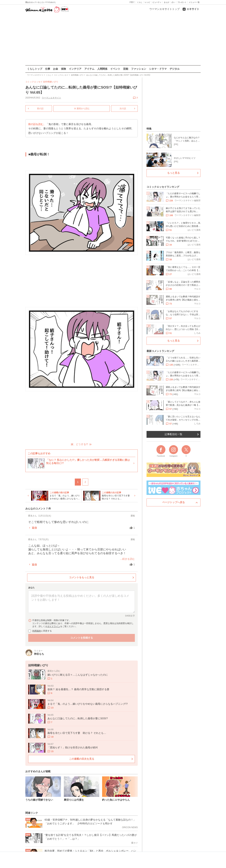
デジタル (175, 69)
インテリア (75, 69)
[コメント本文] (82, 602)
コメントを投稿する (82, 638)
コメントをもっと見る (82, 577)
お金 (56, 69)
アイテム (89, 69)
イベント (115, 69)
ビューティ (157, 2)
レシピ (147, 2)
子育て (132, 2)
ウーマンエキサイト (51, 98)
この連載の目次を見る (82, 759)
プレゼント (182, 2)
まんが (166, 2)
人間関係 (102, 69)
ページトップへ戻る (174, 502)
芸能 (126, 69)
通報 (133, 516)
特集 (149, 129)
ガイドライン (54, 626)
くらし (140, 2)
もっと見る (174, 173)
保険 (63, 69)
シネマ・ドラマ (158, 69)
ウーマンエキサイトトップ (165, 9)
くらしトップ (35, 69)
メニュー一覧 (194, 2)
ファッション (139, 69)
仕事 (48, 69)
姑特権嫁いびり (51, 82)
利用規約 (37, 631)
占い (173, 2)
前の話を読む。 (37, 124)
